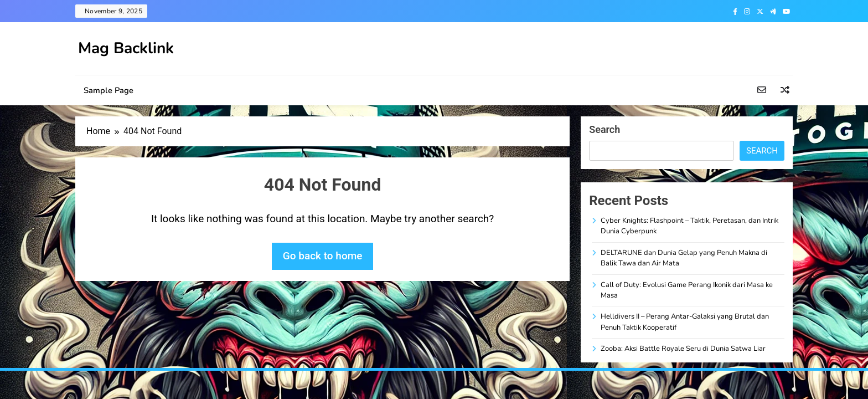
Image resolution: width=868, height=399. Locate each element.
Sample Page (108, 90)
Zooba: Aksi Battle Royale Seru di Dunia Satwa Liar (683, 349)
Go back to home (323, 256)
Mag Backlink (126, 48)
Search (604, 129)
